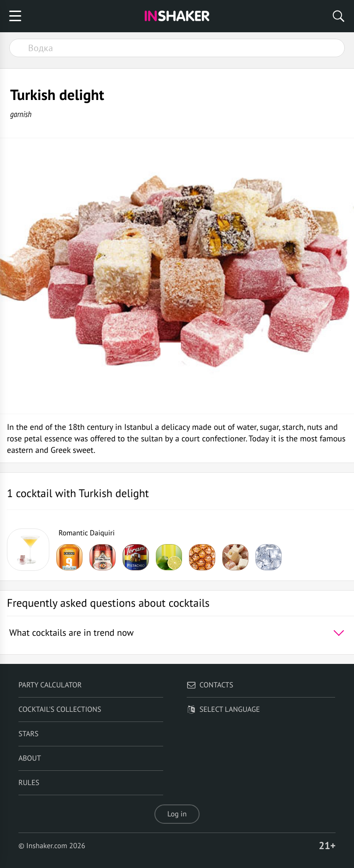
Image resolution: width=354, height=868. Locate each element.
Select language (223, 710)
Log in (177, 814)
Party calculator (50, 685)
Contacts (210, 685)
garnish (21, 114)
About (30, 758)
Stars (29, 734)
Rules (29, 783)
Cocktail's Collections (60, 710)
